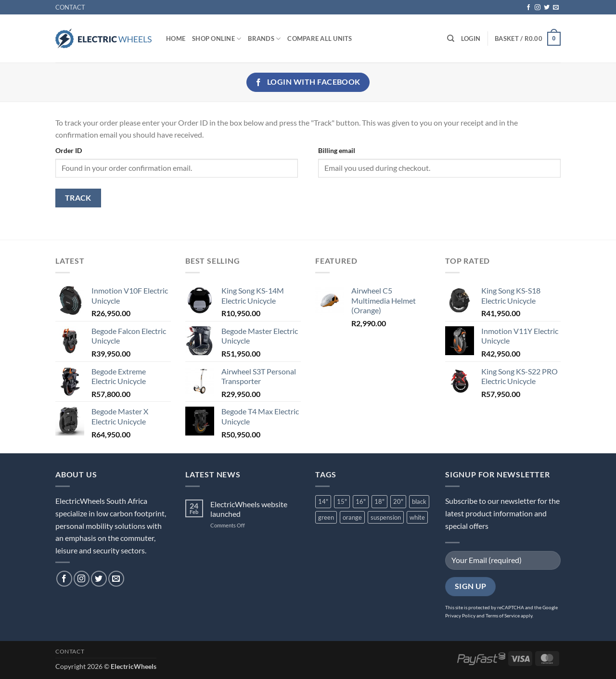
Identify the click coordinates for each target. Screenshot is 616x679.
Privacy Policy (460, 615)
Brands (264, 39)
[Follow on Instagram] (538, 8)
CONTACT (70, 7)
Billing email (337, 150)
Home (176, 38)
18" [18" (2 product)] (379, 501)
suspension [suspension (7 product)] (386, 517)
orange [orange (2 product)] (352, 517)
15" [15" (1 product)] (342, 501)
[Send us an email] (556, 8)
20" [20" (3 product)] (398, 501)
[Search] (451, 38)
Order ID (69, 150)
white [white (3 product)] (417, 517)
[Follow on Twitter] (547, 8)
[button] (471, 38)
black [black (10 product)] (419, 501)
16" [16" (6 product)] (361, 501)
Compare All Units (320, 38)
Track (78, 198)
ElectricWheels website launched (249, 509)
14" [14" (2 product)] (323, 501)
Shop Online (217, 39)
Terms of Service (503, 615)
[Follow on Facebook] (528, 8)
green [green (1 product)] (326, 517)
